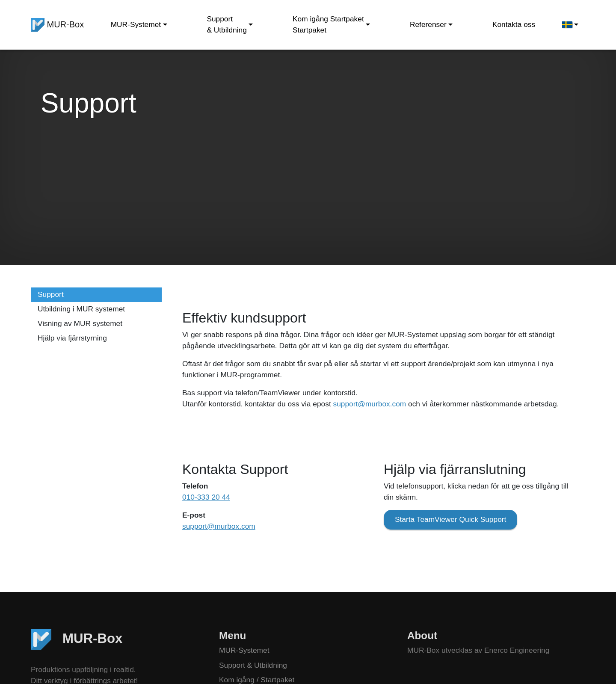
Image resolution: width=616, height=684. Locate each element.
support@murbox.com (370, 404)
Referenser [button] (428, 24)
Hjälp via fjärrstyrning (72, 338)
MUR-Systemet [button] (136, 24)
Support (51, 294)
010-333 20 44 (206, 497)
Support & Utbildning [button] (227, 24)
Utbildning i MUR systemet (81, 309)
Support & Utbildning (253, 665)
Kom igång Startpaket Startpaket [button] (328, 24)
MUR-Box (57, 25)
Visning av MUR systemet (80, 323)
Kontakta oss (514, 24)
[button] (570, 25)
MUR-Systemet (244, 650)
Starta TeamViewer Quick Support (450, 519)
